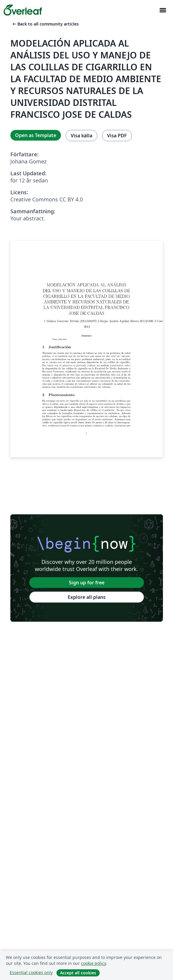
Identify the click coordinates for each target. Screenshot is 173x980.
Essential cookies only (31, 972)
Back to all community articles (45, 24)
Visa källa (81, 136)
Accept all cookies (78, 973)
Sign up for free (87, 583)
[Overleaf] (23, 10)
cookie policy (93, 963)
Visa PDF (117, 136)
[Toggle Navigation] (163, 10)
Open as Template (36, 135)
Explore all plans (87, 597)
